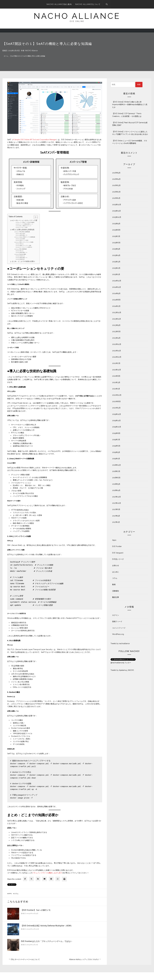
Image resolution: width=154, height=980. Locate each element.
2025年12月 (117, 205)
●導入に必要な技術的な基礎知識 (23, 230)
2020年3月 (116, 408)
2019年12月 (117, 414)
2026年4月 (116, 179)
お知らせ (116, 565)
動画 (114, 584)
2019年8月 (116, 433)
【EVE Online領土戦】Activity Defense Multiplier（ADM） (47, 926)
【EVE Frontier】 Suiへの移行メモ (36, 910)
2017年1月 (116, 522)
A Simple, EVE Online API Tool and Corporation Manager (35, 140)
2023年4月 (116, 338)
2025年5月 (116, 249)
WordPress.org (118, 634)
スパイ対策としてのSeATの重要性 (27, 222)
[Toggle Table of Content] (35, 217)
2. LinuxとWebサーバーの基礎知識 (27, 237)
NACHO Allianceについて (88, 4)
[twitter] (31, 879)
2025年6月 (116, 243)
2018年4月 (116, 490)
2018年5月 (116, 484)
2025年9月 (116, 224)
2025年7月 (116, 236)
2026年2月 (116, 192)
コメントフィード (119, 628)
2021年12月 (117, 370)
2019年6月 (116, 446)
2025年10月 (117, 217)
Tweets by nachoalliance (120, 643)
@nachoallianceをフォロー (121, 663)
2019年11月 (116, 421)
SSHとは (22, 244)
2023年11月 (117, 319)
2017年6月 (116, 509)
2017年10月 (117, 503)
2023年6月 (116, 332)
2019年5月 (116, 452)
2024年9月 (116, 293)
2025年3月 (116, 262)
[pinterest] (51, 879)
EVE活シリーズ (118, 559)
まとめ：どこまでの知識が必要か (23, 261)
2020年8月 (116, 401)
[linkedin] (38, 879)
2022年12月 (117, 344)
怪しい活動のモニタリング (25, 226)
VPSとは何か (22, 233)
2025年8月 (116, 230)
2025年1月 (116, 274)
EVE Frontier (117, 546)
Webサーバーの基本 (24, 240)
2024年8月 (116, 300)
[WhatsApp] (58, 879)
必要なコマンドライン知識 (25, 245)
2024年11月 (117, 287)
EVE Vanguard (118, 553)
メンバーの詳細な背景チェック (26, 224)
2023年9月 (116, 325)
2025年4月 (116, 255)
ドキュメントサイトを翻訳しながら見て (47, 873)
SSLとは (21, 251)
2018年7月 (116, 471)
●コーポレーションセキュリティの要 (25, 220)
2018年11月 (117, 465)
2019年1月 (116, 459)
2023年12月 (117, 312)
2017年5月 (116, 516)
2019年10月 (117, 427)
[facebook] (25, 879)
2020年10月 (117, 395)
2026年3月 (116, 185)
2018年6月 (116, 478)
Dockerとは (22, 256)
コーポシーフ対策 (24, 227)
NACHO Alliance (31, 51)
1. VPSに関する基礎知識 (24, 232)
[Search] (107, 4)
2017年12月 (117, 497)
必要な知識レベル (23, 235)
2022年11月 (117, 351)
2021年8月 (116, 376)
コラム (16, 894)
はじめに (116, 572)
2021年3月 (116, 382)
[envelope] (45, 879)
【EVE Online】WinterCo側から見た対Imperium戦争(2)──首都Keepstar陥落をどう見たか (130, 105)
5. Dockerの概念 (22, 254)
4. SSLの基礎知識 (22, 249)
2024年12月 (117, 281)
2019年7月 (116, 440)
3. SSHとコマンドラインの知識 (26, 242)
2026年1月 (116, 198)
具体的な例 (22, 259)
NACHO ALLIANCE (77, 16)
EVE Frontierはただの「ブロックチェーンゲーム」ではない (46, 941)
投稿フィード (117, 621)
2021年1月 (116, 389)
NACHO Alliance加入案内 (59, 4)
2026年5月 (116, 173)
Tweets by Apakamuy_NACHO (122, 670)
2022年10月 (117, 357)
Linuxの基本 (22, 239)
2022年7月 (116, 363)
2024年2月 (116, 306)
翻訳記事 (116, 597)
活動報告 (116, 591)
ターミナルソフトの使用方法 (26, 247)
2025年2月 (116, 268)
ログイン (116, 615)
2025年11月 (117, 211)
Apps (10, 894)
